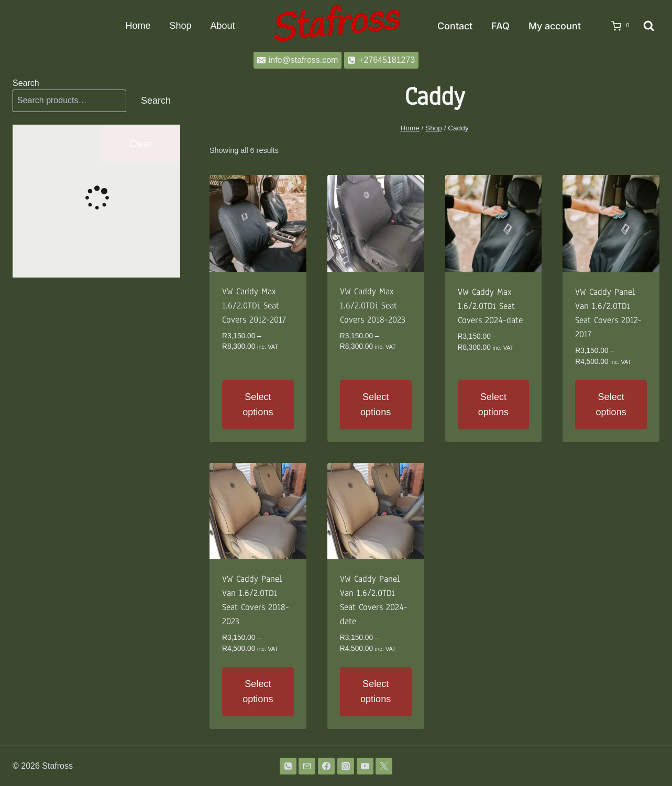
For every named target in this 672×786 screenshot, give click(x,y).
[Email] (307, 766)
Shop (180, 26)
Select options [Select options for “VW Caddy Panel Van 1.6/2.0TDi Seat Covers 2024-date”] (376, 691)
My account (555, 26)
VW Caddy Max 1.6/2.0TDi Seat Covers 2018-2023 (373, 306)
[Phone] (288, 766)
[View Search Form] (649, 26)
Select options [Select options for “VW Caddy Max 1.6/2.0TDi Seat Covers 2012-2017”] (258, 405)
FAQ (500, 26)
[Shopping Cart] (617, 26)
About (222, 26)
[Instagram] (346, 766)
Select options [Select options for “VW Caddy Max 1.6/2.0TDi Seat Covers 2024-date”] (493, 405)
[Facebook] (326, 766)
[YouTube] (365, 766)
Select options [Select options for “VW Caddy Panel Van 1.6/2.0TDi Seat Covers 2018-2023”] (258, 691)
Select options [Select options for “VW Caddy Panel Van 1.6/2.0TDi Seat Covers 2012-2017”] (611, 405)
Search (26, 83)
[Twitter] (384, 766)
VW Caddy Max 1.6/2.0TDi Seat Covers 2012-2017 (254, 306)
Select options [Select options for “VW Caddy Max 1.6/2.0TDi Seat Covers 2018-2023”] (376, 405)
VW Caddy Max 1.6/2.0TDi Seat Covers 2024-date (490, 306)
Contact (455, 26)
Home (138, 26)
